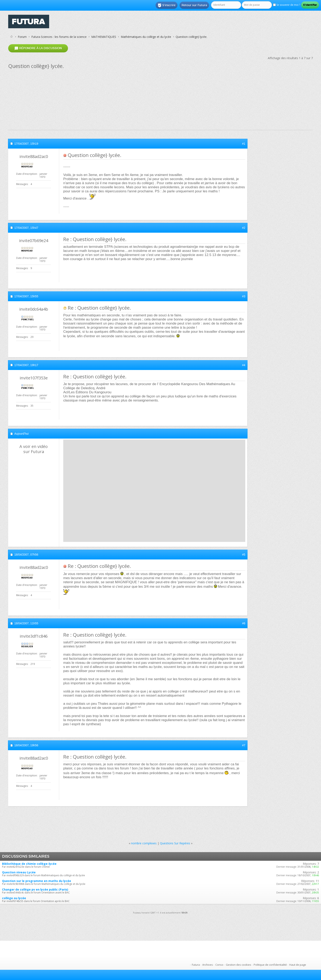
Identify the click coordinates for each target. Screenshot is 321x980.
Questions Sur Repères (175, 843)
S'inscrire (167, 5)
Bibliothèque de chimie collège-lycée (29, 864)
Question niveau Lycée (19, 872)
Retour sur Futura (194, 5)
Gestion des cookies (238, 965)
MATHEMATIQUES (104, 37)
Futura (196, 965)
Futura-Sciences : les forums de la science (59, 37)
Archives (208, 965)
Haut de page (298, 965)
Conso (219, 965)
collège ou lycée (14, 898)
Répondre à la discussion (38, 48)
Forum (22, 37)
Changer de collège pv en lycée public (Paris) (35, 889)
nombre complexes (144, 843)
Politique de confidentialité (270, 965)
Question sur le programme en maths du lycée (37, 881)
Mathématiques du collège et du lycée (146, 37)
